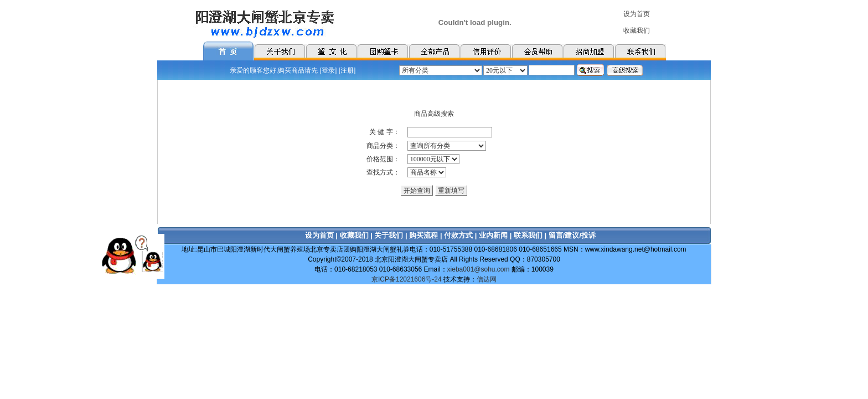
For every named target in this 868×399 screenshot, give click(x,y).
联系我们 (528, 235)
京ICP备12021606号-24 (407, 279)
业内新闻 (493, 235)
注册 (347, 70)
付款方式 (458, 235)
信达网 (487, 279)
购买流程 (423, 235)
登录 (328, 70)
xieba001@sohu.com (479, 269)
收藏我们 (354, 235)
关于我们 (389, 235)
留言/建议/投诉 (572, 235)
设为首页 (319, 235)
